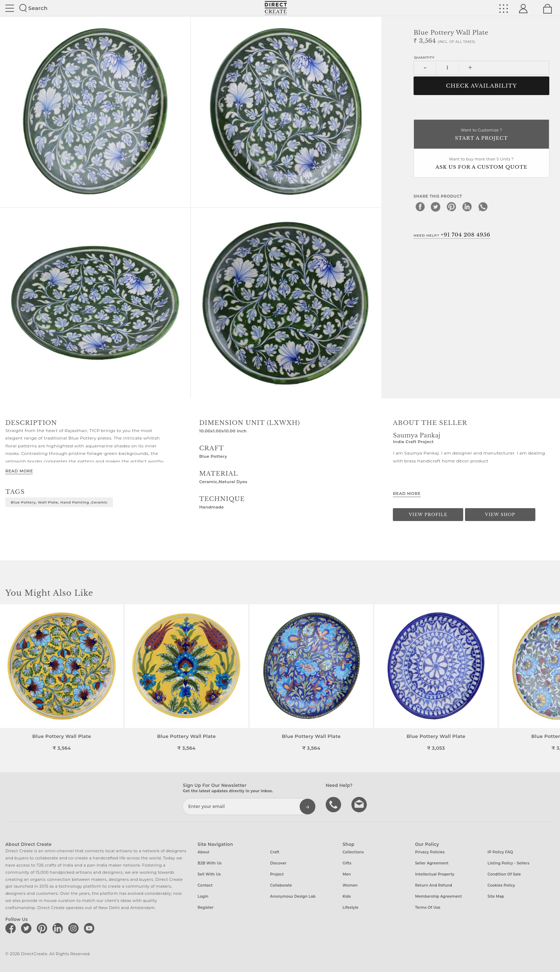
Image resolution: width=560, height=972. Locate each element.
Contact (205, 885)
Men (347, 874)
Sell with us (209, 874)
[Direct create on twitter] (27, 928)
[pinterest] (451, 207)
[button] (552, 678)
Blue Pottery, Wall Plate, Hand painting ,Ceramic (59, 502)
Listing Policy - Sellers (508, 863)
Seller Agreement (432, 863)
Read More (19, 471)
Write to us (360, 804)
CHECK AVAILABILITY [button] (482, 86)
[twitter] (436, 207)
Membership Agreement (438, 896)
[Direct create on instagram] (75, 928)
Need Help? (452, 235)
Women (350, 885)
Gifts (347, 863)
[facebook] (420, 207)
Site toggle (10, 8)
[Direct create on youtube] (90, 928)
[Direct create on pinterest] (43, 928)
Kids (347, 896)
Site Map (496, 896)
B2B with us (209, 863)
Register (206, 907)
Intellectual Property (435, 874)
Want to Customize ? (481, 135)
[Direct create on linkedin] (59, 928)
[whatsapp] (483, 207)
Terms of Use (428, 907)
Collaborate (281, 885)
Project (277, 874)
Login (203, 896)
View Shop (500, 515)
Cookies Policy (501, 885)
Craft (275, 852)
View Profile (428, 515)
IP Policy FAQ (500, 852)
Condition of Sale (504, 874)
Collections (353, 852)
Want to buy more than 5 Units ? (481, 164)
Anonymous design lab (293, 896)
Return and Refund (434, 885)
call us (334, 804)
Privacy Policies (430, 852)
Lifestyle (351, 907)
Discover (278, 863)
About (203, 852)
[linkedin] (467, 207)
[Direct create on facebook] (12, 928)
